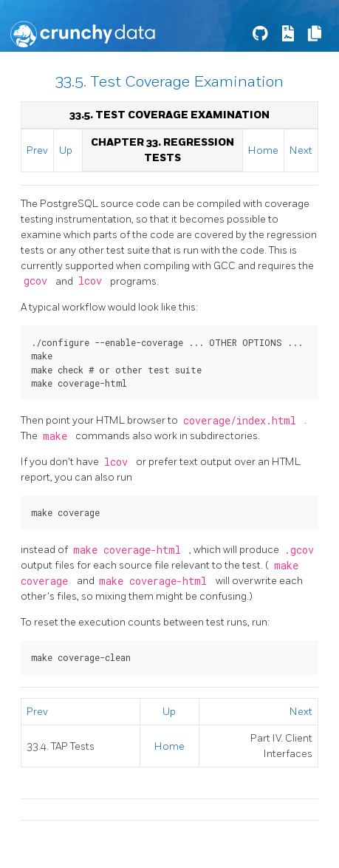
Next (301, 150)
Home (263, 150)
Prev (37, 150)
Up (66, 150)
